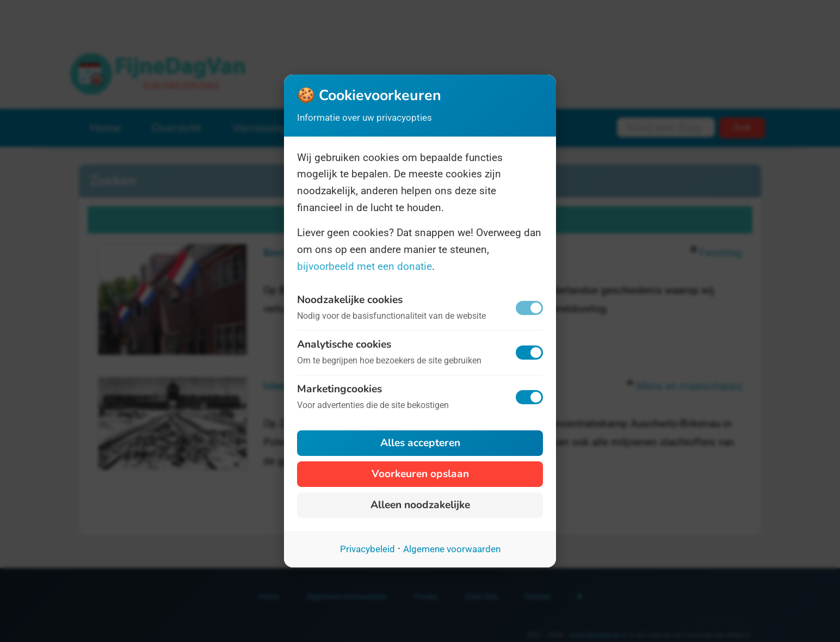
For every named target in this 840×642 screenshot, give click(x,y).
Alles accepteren (420, 443)
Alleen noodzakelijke (420, 505)
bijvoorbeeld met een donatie (365, 266)
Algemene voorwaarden (452, 549)
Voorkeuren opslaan (420, 474)
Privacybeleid (368, 549)
